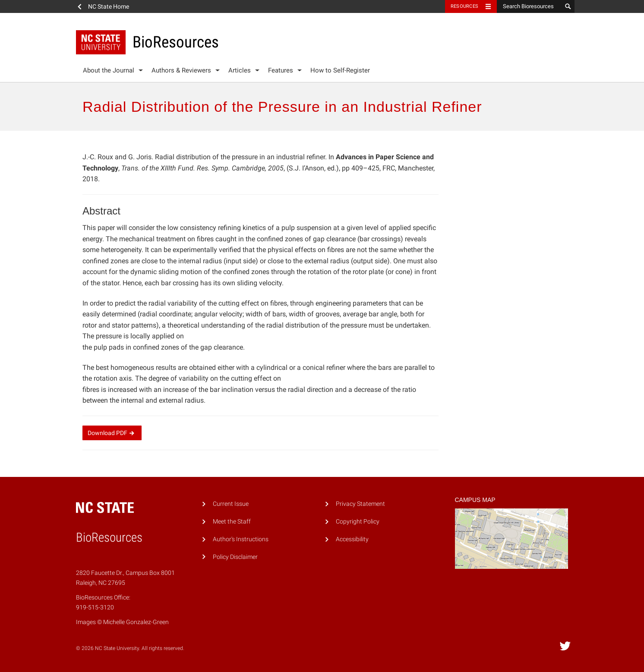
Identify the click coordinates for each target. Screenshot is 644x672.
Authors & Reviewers (181, 70)
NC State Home (109, 6)
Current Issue (231, 504)
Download (112, 433)
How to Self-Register (340, 70)
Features (281, 70)
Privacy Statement (360, 504)
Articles (240, 70)
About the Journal (109, 70)
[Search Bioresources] (529, 6)
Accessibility (352, 539)
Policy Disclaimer (235, 557)
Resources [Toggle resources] (464, 6)
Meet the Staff (232, 522)
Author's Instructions (241, 539)
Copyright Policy (358, 522)
